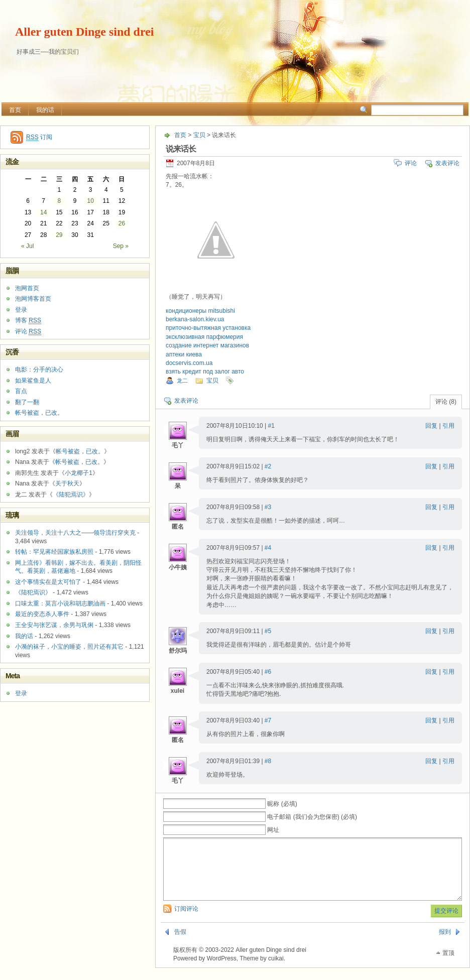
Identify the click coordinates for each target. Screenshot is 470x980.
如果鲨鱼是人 (33, 381)
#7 (268, 720)
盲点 (21, 391)
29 (59, 235)
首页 (15, 110)
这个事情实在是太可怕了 (48, 582)
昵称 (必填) (282, 804)
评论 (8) (446, 402)
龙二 (182, 381)
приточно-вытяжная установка (208, 328)
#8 (268, 761)
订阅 (39, 137)
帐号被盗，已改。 (39, 413)
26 (122, 223)
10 (90, 201)
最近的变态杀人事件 (42, 614)
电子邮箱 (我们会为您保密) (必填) (312, 817)
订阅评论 (186, 921)
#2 (268, 466)
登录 (21, 310)
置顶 (448, 965)
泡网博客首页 (33, 299)
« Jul (27, 246)
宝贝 (199, 135)
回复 (431, 426)
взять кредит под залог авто (205, 372)
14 (43, 212)
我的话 (45, 110)
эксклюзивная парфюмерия (204, 337)
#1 (271, 426)
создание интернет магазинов (207, 345)
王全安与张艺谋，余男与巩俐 (54, 625)
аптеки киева (184, 354)
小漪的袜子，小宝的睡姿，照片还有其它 (69, 647)
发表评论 (447, 163)
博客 (28, 321)
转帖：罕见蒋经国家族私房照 (54, 552)
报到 (445, 944)
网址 (273, 830)
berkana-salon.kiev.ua (195, 319)
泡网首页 (27, 288)
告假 (180, 944)
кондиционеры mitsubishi (200, 311)
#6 (268, 672)
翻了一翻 (27, 402)
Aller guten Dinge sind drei (84, 32)
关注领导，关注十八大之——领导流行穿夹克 (75, 533)
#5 (268, 631)
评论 (411, 163)
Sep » (121, 246)
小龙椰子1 (79, 473)
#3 (268, 507)
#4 (268, 548)
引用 (448, 426)
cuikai (276, 970)
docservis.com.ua (189, 363)
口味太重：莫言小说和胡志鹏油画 (60, 603)
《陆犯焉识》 (71, 495)
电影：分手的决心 (39, 370)
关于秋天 (67, 483)
